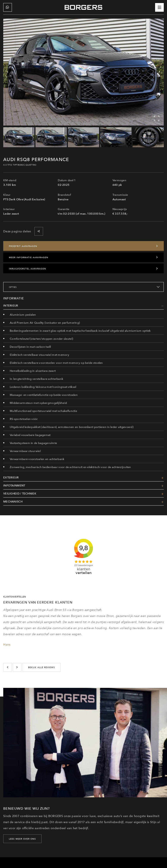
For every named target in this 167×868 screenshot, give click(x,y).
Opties (84, 287)
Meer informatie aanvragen (83, 257)
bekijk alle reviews (42, 667)
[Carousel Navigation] (83, 72)
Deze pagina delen (23, 231)
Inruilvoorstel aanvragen (83, 269)
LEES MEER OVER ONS (22, 839)
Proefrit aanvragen (83, 246)
